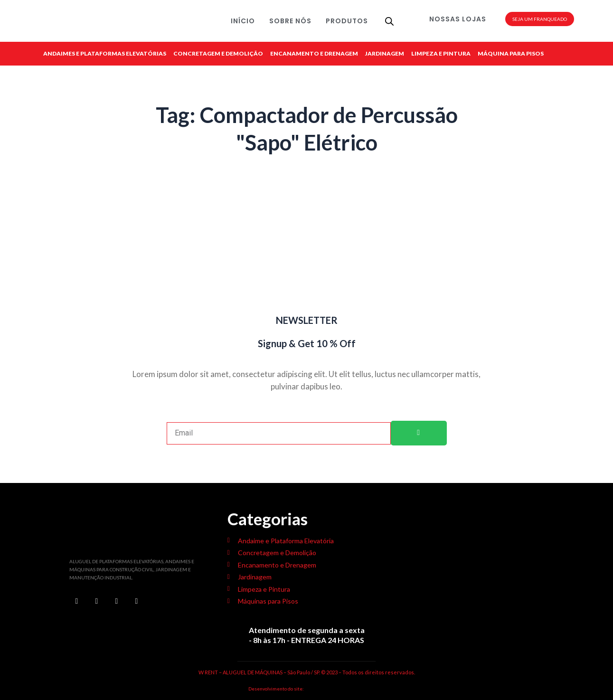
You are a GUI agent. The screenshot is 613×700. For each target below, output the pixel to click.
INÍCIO (243, 21)
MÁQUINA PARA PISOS (511, 53)
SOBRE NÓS (290, 21)
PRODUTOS (347, 21)
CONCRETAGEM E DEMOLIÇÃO (218, 53)
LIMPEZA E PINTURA (441, 53)
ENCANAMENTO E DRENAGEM (314, 53)
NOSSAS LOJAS (458, 19)
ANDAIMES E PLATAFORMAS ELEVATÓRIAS (105, 53)
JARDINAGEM (385, 53)
